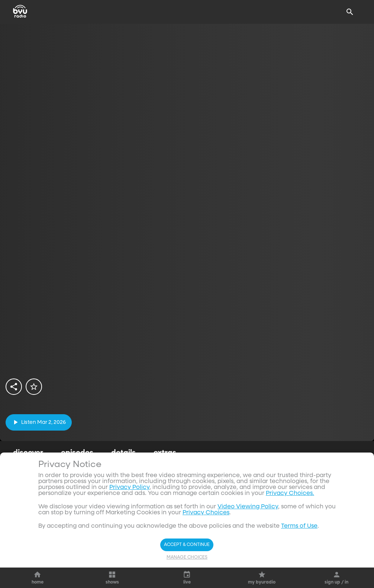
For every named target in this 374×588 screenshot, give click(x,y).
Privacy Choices (206, 513)
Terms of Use (299, 526)
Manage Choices (187, 557)
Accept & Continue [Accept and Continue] (187, 545)
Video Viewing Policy (248, 507)
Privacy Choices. (290, 493)
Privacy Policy (129, 488)
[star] (34, 387)
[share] (14, 387)
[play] (39, 422)
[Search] (350, 12)
